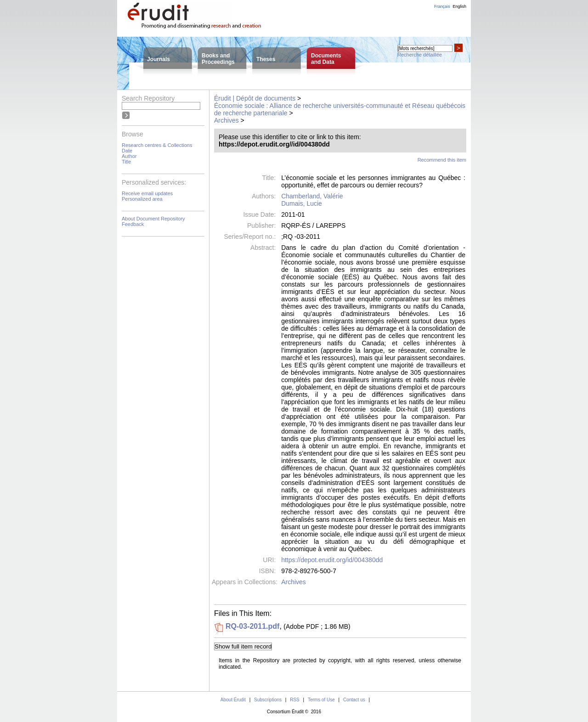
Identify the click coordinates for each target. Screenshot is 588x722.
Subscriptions (268, 700)
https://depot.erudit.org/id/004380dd (332, 560)
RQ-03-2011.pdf (252, 626)
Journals (158, 59)
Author (129, 156)
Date (127, 151)
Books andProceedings (218, 59)
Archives (226, 120)
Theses (266, 59)
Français (442, 6)
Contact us (354, 700)
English (459, 6)
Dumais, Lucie (302, 203)
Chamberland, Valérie (312, 196)
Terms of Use (321, 700)
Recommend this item (442, 160)
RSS (295, 700)
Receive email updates (147, 193)
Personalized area (142, 199)
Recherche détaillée (420, 55)
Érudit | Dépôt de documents (255, 98)
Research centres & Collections (157, 145)
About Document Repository (153, 219)
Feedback (133, 224)
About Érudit (233, 700)
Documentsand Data (326, 59)
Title (126, 162)
